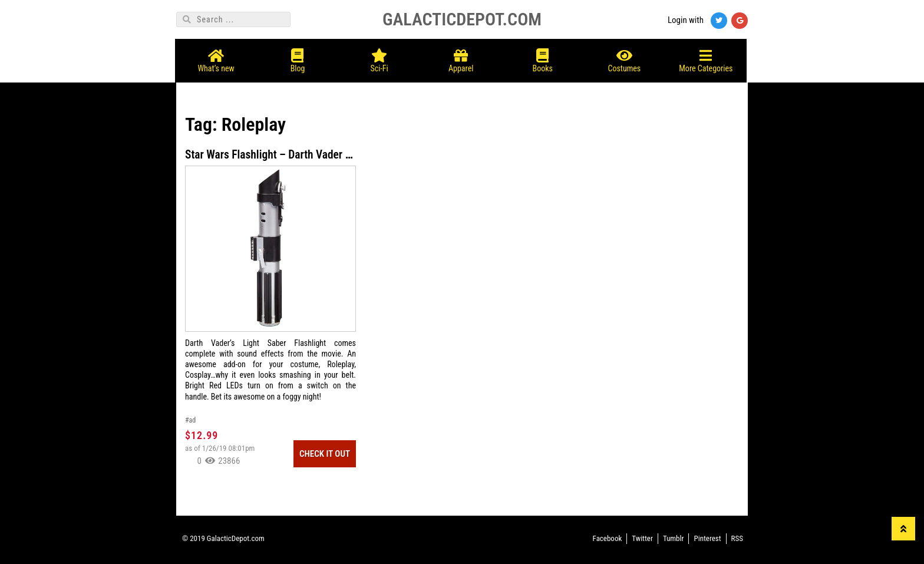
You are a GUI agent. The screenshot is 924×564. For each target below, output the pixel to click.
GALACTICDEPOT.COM (462, 19)
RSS (737, 538)
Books (544, 57)
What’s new (217, 57)
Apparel (462, 57)
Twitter (642, 538)
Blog (299, 57)
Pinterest (707, 538)
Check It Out (325, 454)
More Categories (707, 57)
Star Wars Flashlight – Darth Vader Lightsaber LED (303, 154)
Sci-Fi (380, 57)
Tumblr (674, 538)
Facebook (608, 538)
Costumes (626, 57)
